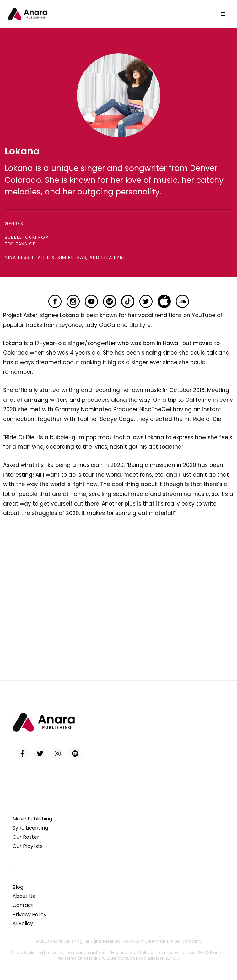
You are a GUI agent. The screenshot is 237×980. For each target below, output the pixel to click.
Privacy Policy (30, 914)
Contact (23, 905)
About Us (24, 896)
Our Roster (26, 837)
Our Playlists (28, 846)
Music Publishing (32, 819)
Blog (18, 887)
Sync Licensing (30, 828)
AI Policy (23, 924)
